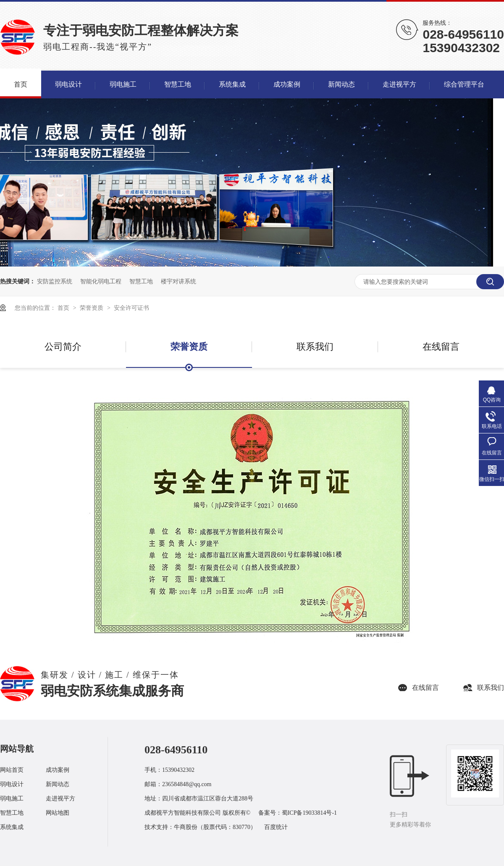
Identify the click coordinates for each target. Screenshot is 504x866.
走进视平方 (60, 799)
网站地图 (58, 813)
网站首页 (12, 770)
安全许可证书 (131, 308)
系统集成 (12, 827)
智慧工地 (141, 281)
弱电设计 (12, 784)
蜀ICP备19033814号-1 (309, 813)
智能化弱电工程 (101, 281)
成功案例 (58, 770)
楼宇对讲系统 (178, 281)
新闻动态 (58, 784)
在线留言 (441, 347)
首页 (64, 308)
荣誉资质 (92, 308)
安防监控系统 (55, 281)
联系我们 (315, 347)
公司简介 (63, 347)
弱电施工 (12, 799)
